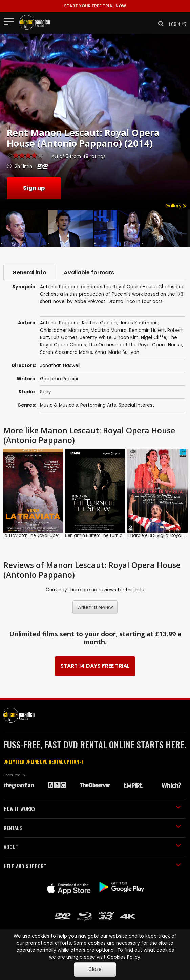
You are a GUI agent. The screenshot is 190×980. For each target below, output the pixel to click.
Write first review (95, 607)
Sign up (34, 188)
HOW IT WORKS (92, 809)
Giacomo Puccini (59, 379)
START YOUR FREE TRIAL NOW (95, 6)
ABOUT (92, 847)
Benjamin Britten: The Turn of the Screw (105, 535)
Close (95, 969)
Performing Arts (98, 405)
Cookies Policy (124, 957)
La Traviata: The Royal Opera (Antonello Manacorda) (57, 535)
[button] (159, 24)
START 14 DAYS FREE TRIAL (95, 666)
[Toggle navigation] (11, 21)
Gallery (176, 206)
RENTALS (92, 828)
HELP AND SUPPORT (92, 866)
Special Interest (136, 405)
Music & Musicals (59, 405)
